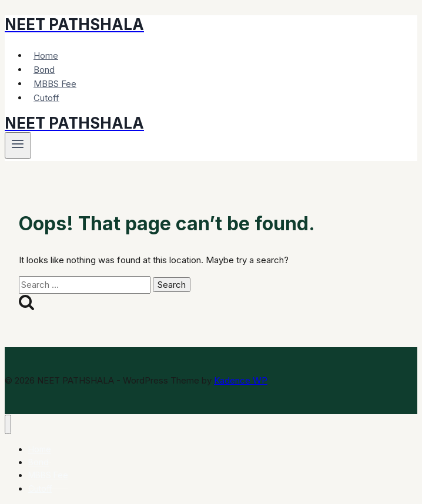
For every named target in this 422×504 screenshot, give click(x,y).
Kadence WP (241, 380)
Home (46, 56)
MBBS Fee (55, 84)
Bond (44, 70)
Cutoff (46, 98)
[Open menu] (18, 145)
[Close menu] (8, 424)
